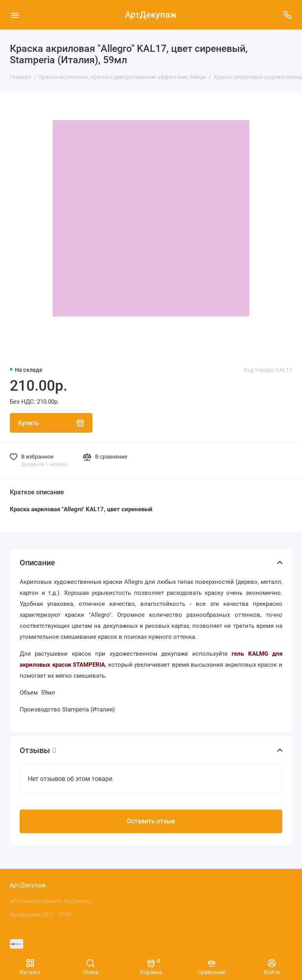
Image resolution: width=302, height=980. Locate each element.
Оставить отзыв (151, 821)
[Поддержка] (287, 15)
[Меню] (15, 15)
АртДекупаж (151, 15)
